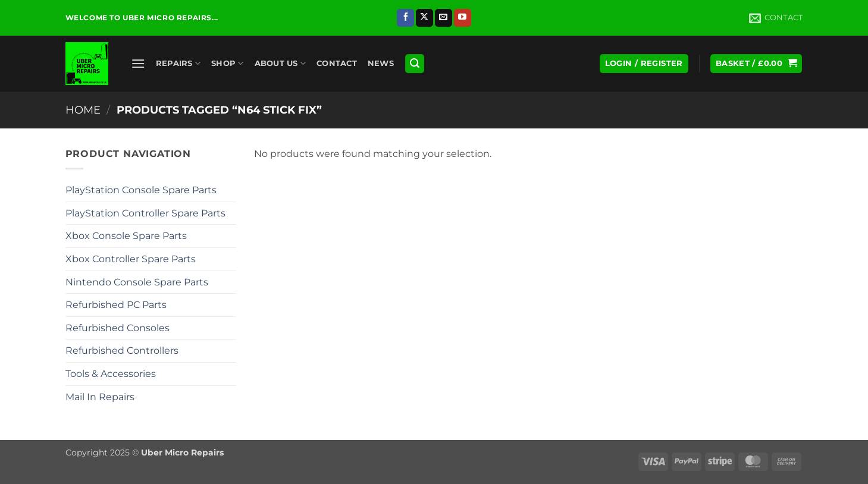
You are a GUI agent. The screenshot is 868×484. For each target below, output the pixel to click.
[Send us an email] (444, 18)
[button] (138, 63)
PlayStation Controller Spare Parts (145, 213)
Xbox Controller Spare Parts (131, 259)
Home (83, 110)
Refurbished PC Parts (116, 305)
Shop (227, 63)
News (381, 63)
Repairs (178, 63)
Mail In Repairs (100, 397)
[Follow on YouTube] (463, 18)
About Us (281, 63)
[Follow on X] (424, 18)
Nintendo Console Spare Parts (137, 282)
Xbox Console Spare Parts (126, 236)
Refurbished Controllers (122, 351)
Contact (337, 63)
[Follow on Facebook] (405, 18)
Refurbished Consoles (117, 328)
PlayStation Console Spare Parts (141, 190)
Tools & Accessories (111, 374)
